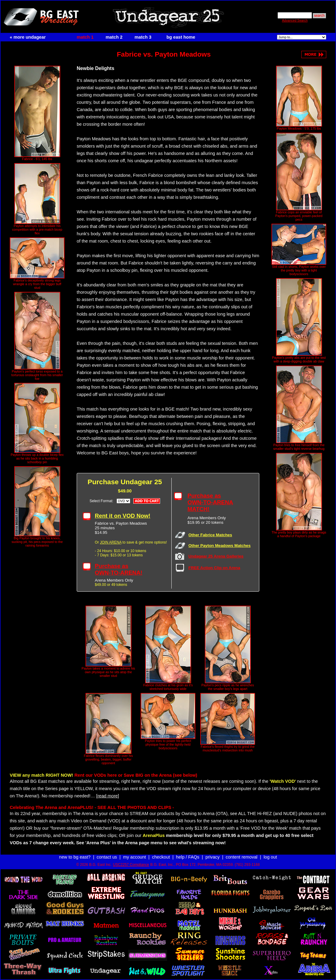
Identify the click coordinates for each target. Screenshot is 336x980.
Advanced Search (295, 20)
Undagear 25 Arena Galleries (216, 556)
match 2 (114, 37)
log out (270, 857)
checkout (161, 857)
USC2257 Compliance (131, 865)
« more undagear (28, 37)
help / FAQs (188, 857)
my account (135, 857)
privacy (212, 857)
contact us (107, 857)
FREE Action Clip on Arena (214, 568)
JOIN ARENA (111, 542)
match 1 (85, 37)
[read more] (108, 796)
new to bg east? (75, 857)
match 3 (143, 37)
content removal (242, 857)
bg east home (181, 37)
